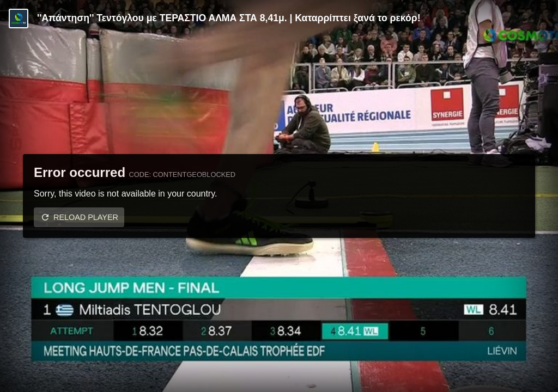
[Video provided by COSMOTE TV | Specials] (19, 19)
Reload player (86, 217)
